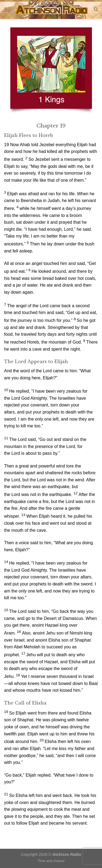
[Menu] (7, 9)
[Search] (96, 9)
